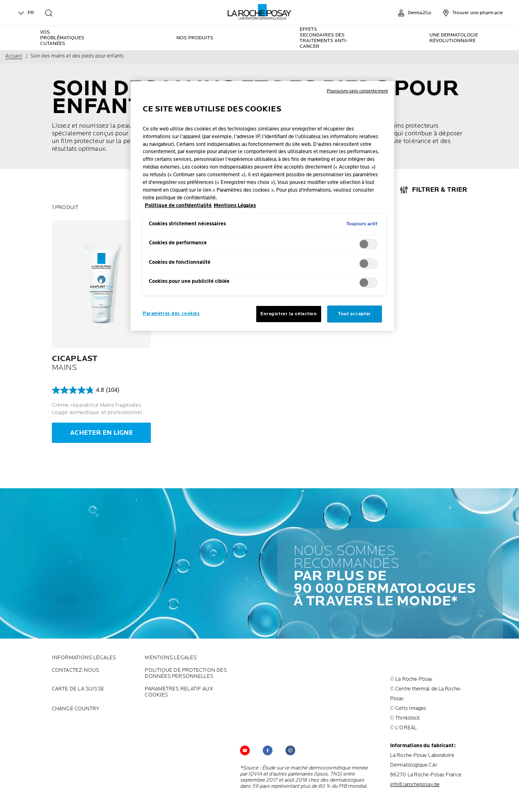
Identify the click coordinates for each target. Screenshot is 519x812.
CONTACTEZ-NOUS (75, 670)
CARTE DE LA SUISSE (78, 689)
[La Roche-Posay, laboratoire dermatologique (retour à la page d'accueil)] (260, 12)
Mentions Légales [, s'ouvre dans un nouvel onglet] (235, 206)
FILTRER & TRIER (440, 190)
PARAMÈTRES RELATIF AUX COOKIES (179, 692)
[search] (49, 13)
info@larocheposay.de (415, 784)
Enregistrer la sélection (289, 314)
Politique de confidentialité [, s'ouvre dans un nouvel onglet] (178, 206)
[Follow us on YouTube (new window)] (245, 750)
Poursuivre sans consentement (357, 91)
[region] (262, 206)
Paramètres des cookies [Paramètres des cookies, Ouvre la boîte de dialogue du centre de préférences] (171, 313)
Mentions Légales (171, 658)
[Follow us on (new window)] (268, 750)
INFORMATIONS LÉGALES (84, 658)
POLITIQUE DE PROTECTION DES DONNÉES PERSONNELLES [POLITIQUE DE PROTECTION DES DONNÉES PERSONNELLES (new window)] (186, 673)
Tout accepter (354, 314)
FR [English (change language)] (25, 13)
